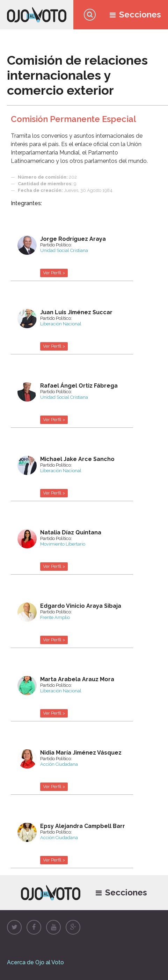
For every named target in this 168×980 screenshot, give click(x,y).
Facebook (34, 927)
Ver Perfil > (54, 273)
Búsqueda (90, 15)
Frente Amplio (55, 617)
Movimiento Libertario (63, 544)
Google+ (73, 927)
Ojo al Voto (37, 15)
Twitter (14, 927)
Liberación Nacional (61, 324)
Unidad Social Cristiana (64, 250)
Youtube (53, 927)
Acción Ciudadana (59, 764)
